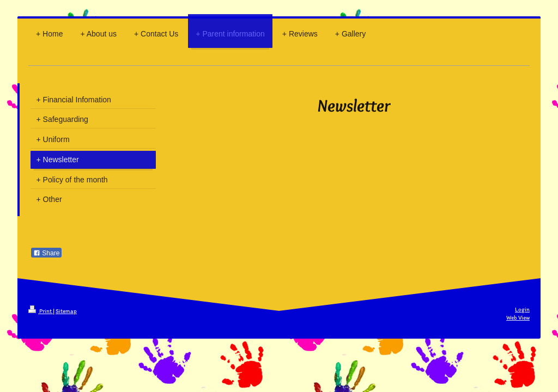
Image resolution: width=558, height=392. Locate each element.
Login (522, 310)
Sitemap (66, 311)
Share (46, 253)
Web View (518, 318)
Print (41, 311)
